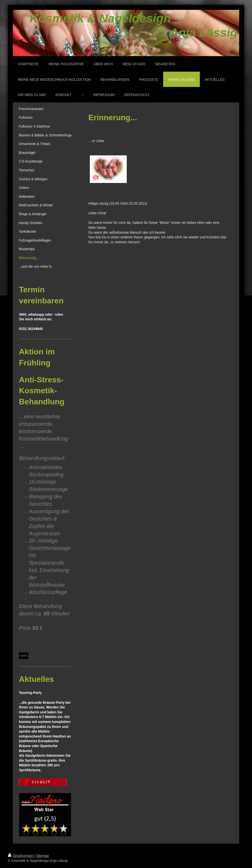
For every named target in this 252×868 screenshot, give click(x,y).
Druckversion (21, 856)
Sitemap (42, 856)
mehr (24, 655)
